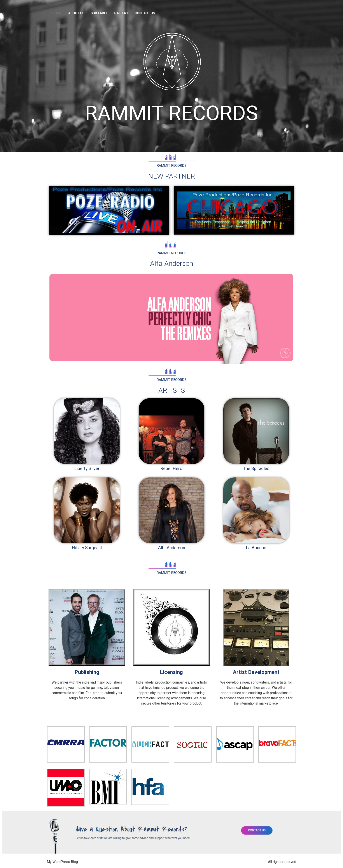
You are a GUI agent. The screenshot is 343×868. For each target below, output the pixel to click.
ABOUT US (76, 13)
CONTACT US (145, 13)
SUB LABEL (99, 13)
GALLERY (121, 13)
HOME (57, 13)
